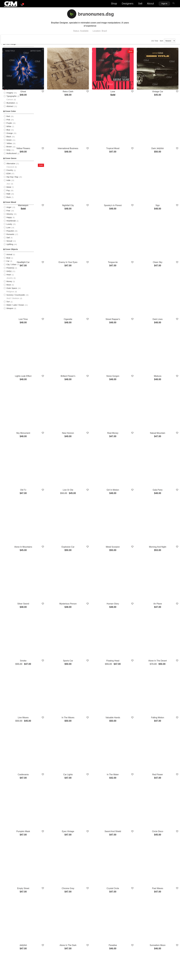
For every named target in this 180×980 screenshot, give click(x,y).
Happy (9, 221)
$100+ (9, 66)
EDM (8, 177)
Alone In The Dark (90, 795)
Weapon (10, 312)
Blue (8, 134)
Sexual (9, 245)
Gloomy (10, 218)
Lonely (9, 228)
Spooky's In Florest (126, 178)
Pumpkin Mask (54, 700)
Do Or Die (54, 842)
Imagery (10, 97)
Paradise (126, 795)
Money (9, 285)
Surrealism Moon (162, 795)
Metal (9, 191)
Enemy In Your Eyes (90, 226)
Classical (10, 171)
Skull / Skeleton (13, 302)
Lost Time (54, 273)
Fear (8, 214)
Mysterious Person (90, 510)
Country (10, 174)
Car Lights (90, 652)
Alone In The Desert (162, 558)
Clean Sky (162, 226)
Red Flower (162, 652)
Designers (123, 4)
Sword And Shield (126, 700)
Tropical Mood (126, 131)
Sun (8, 305)
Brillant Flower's (90, 321)
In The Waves (90, 605)
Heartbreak (11, 225)
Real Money (126, 368)
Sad (8, 241)
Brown (9, 151)
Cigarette (90, 273)
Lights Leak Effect (54, 321)
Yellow (9, 147)
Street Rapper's (126, 273)
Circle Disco (162, 700)
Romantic (10, 238)
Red (8, 120)
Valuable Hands (126, 605)
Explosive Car (90, 463)
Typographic (11, 100)
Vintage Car (162, 84)
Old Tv (54, 415)
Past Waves (162, 747)
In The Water (126, 652)
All (7, 76)
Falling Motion (162, 605)
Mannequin (54, 178)
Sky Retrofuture (54, 890)
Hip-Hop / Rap (12, 181)
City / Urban (11, 268)
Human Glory (126, 510)
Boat (8, 262)
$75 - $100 (11, 63)
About (146, 4)
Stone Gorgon (126, 321)
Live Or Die (90, 415)
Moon (9, 289)
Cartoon (10, 103)
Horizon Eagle (162, 842)
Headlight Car (54, 226)
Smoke (54, 558)
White (9, 130)
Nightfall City (90, 178)
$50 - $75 (10, 60)
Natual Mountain (162, 368)
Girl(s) (9, 275)
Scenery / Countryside (16, 299)
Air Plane (162, 510)
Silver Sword (54, 510)
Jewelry (10, 282)
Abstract (10, 110)
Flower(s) (10, 272)
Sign (162, 178)
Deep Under (162, 890)
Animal (9, 258)
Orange (10, 137)
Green (9, 144)
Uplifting (10, 248)
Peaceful (10, 235)
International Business (90, 131)
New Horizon (90, 368)
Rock (9, 201)
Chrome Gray (90, 747)
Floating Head (126, 558)
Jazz (8, 188)
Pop (8, 194)
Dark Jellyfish (162, 131)
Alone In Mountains (54, 463)
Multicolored (11, 157)
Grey (8, 154)
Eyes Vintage (90, 700)
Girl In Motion (126, 415)
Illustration (11, 107)
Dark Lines (162, 273)
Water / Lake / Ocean (15, 309)
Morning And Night (162, 463)
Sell (135, 4)
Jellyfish (54, 795)
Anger (9, 211)
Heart (9, 278)
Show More (108, 903)
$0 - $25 (10, 53)
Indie (8, 184)
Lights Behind (90, 842)
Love (8, 231)
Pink (8, 123)
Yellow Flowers (54, 131)
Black (9, 140)
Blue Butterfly (126, 890)
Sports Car (90, 558)
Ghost (54, 84)
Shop (109, 4)
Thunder (126, 842)
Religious (10, 295)
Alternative (11, 167)
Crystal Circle (126, 747)
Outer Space (12, 292)
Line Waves (54, 605)
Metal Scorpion (126, 463)
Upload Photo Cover (15, 83)
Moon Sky (90, 890)
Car (8, 265)
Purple (9, 127)
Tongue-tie (126, 226)
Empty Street (54, 747)
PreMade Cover (13, 80)
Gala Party (162, 415)
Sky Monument (54, 368)
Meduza (162, 321)
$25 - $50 (10, 56)
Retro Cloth (90, 84)
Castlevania (54, 652)
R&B (8, 198)
